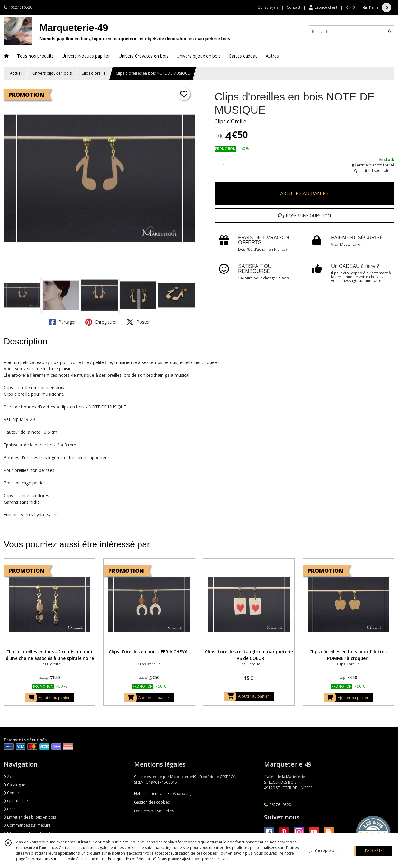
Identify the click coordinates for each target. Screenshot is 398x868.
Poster (138, 322)
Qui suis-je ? (16, 801)
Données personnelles (154, 811)
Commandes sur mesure (27, 825)
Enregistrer (101, 322)
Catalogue (14, 785)
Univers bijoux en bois (52, 73)
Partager (62, 322)
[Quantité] (226, 165)
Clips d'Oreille (230, 121)
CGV (9, 809)
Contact (294, 7)
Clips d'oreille (94, 73)
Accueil (16, 73)
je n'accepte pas (324, 850)
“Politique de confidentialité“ (132, 859)
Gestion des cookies (152, 802)
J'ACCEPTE (374, 850)
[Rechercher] (390, 32)
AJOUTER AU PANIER (304, 194)
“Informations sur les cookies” (52, 859)
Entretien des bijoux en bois (30, 817)
